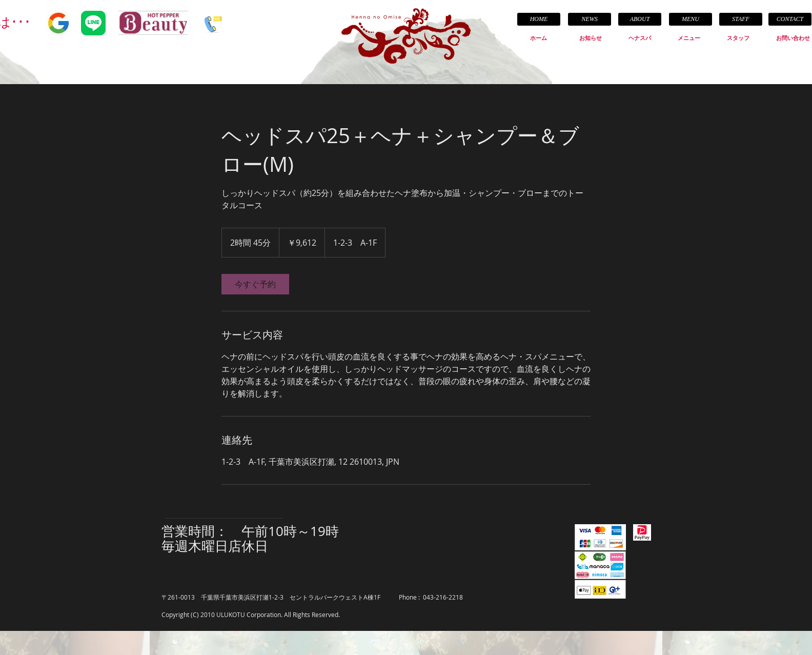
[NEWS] (590, 19)
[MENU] (691, 19)
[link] (255, 284)
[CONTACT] (790, 19)
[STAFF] (741, 19)
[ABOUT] (640, 19)
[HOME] (539, 19)
